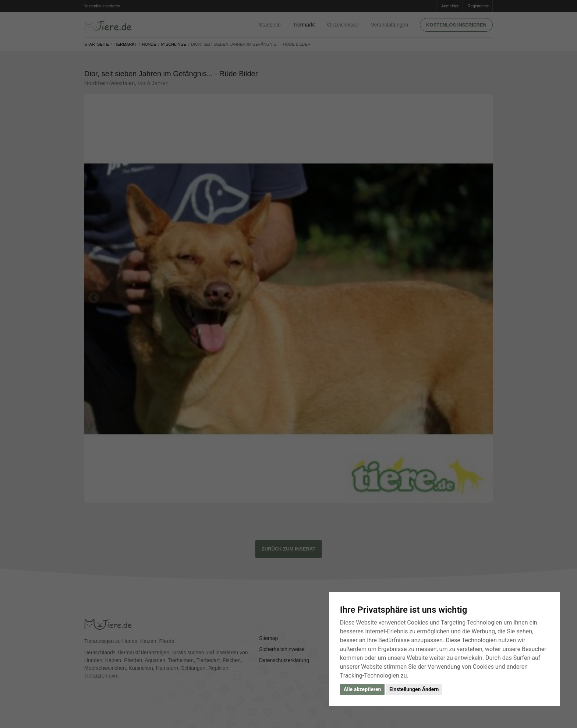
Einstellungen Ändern (414, 689)
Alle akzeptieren (362, 689)
